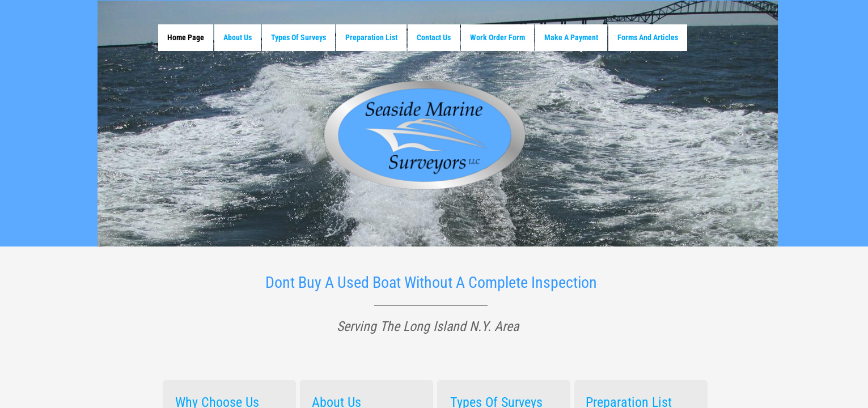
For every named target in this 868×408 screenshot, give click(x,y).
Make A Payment (571, 37)
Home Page (186, 37)
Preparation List (371, 37)
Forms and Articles (648, 37)
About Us (238, 37)
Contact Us (434, 37)
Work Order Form (497, 37)
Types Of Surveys (298, 37)
